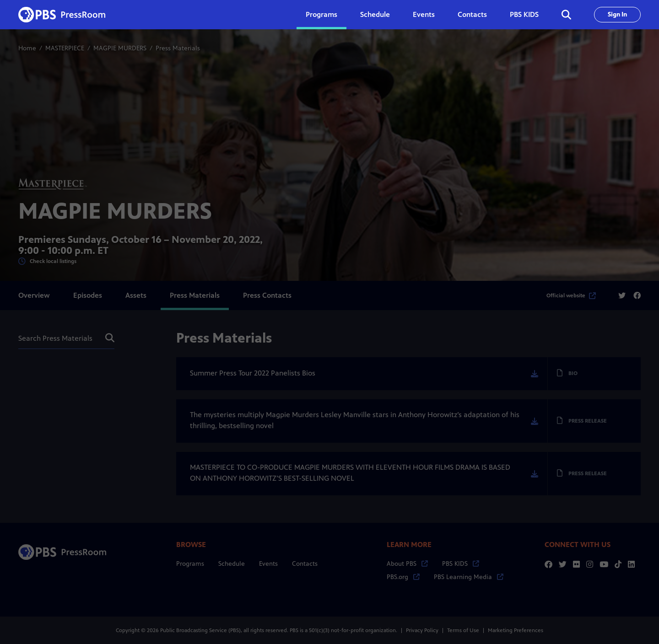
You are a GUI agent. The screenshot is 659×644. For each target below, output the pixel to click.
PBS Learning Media (469, 577)
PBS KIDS (524, 14)
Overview (34, 295)
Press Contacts (267, 295)
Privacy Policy (422, 630)
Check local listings (47, 261)
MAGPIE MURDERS (120, 48)
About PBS (407, 564)
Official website (571, 295)
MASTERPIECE (65, 48)
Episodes (88, 295)
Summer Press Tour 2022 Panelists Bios (253, 373)
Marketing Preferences (516, 630)
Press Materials (195, 295)
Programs (190, 564)
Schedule (375, 14)
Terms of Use (463, 630)
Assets (136, 295)
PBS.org (403, 577)
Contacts (472, 14)
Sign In (617, 14)
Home (27, 48)
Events (424, 14)
